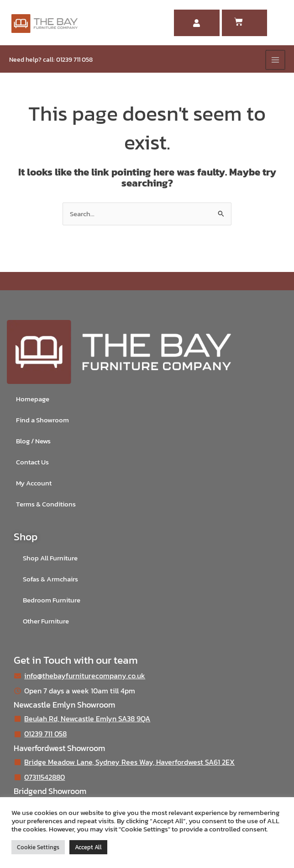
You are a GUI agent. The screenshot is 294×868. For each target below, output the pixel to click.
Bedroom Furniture (52, 600)
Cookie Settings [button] (38, 847)
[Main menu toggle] (275, 60)
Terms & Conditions (46, 504)
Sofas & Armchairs (50, 579)
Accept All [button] (88, 847)
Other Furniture (46, 621)
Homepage (33, 399)
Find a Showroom (42, 420)
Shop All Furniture (50, 558)
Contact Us (32, 462)
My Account (34, 483)
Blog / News (33, 441)
